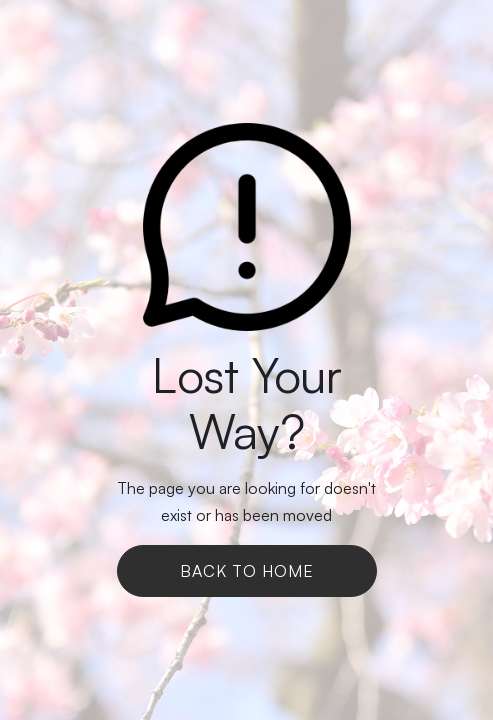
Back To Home (247, 571)
